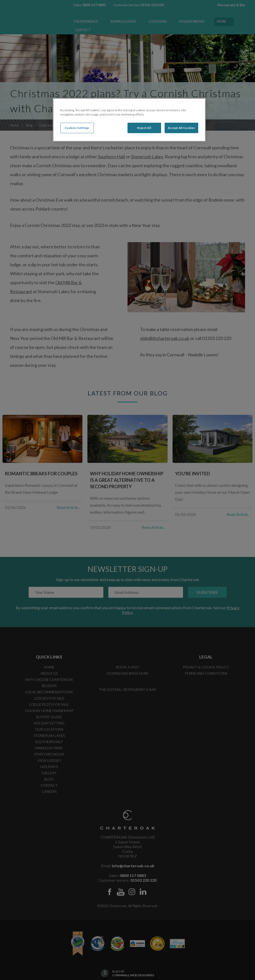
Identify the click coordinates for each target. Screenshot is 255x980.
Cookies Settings (77, 128)
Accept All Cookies (182, 128)
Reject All (144, 128)
